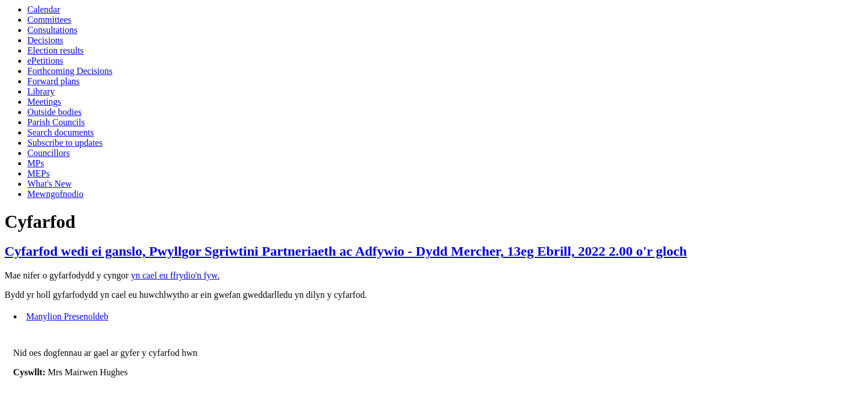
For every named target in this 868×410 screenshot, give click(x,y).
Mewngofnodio (55, 194)
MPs (36, 163)
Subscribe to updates (65, 143)
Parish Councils (56, 122)
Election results (55, 50)
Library (41, 91)
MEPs (38, 173)
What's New (49, 184)
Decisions (45, 40)
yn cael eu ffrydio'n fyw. (175, 275)
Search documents (61, 132)
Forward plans (53, 81)
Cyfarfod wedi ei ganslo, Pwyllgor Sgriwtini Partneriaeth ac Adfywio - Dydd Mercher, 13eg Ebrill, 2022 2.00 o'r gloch (346, 251)
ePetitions (45, 61)
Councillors (49, 153)
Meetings (44, 102)
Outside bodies (55, 112)
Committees (49, 20)
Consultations (52, 30)
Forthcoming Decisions (70, 71)
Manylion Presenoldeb (67, 316)
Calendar (44, 9)
